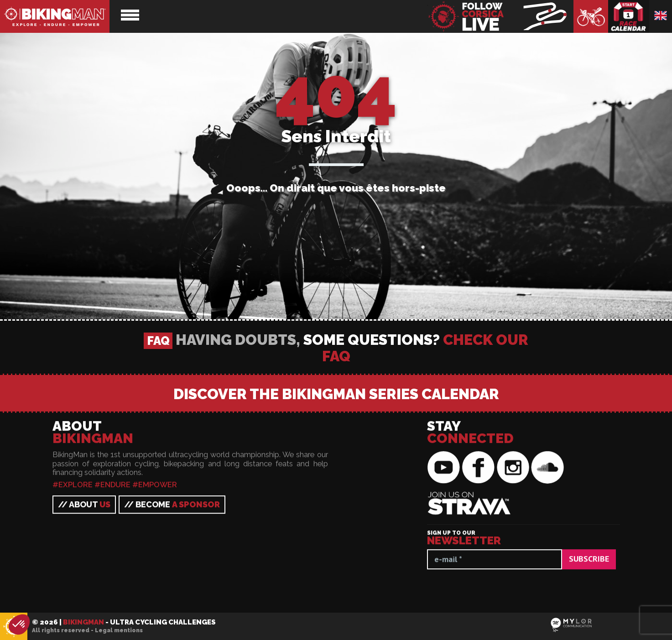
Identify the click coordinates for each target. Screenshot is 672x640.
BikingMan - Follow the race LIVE (500, 16)
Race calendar (629, 16)
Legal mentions (119, 630)
